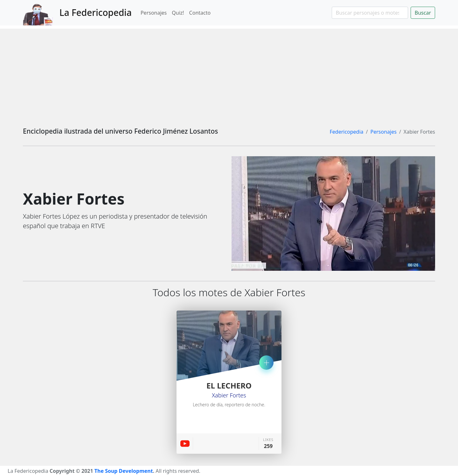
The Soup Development (124, 471)
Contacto (200, 13)
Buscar (423, 13)
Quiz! (178, 13)
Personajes (154, 13)
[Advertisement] (229, 73)
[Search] (370, 13)
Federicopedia (346, 132)
